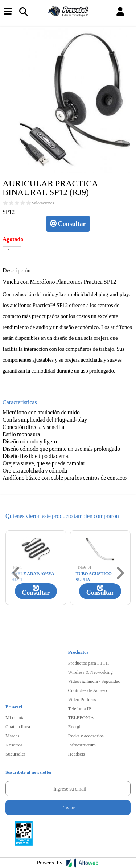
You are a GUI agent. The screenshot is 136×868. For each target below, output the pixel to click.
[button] (120, 11)
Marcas (12, 736)
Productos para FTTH (89, 663)
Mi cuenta (15, 717)
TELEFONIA (81, 717)
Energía (75, 726)
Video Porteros (82, 699)
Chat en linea (18, 726)
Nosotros (14, 745)
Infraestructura (82, 745)
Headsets (77, 754)
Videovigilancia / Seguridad (94, 681)
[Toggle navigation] (23, 11)
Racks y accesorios (86, 736)
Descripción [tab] (17, 270)
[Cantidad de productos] (12, 251)
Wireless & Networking (90, 672)
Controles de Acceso (88, 690)
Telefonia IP (80, 708)
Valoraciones (43, 203)
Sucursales (16, 754)
